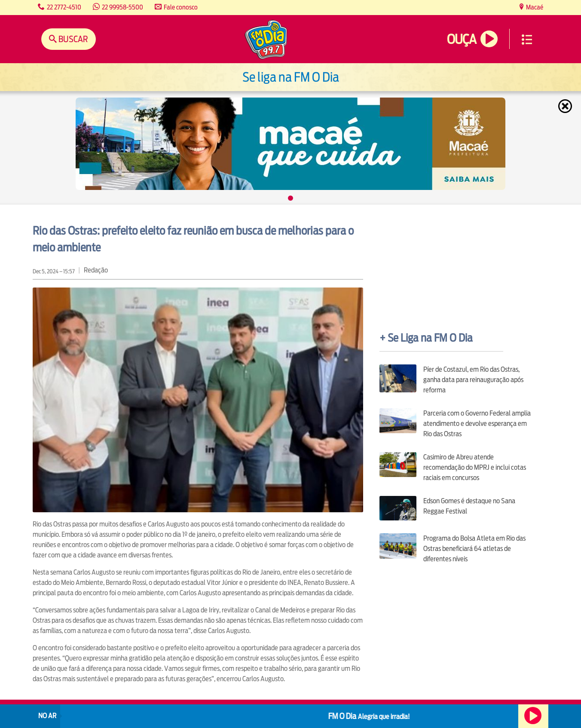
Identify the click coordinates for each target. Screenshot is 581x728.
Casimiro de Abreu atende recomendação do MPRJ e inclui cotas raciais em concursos (475, 467)
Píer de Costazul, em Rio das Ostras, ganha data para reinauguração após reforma (473, 380)
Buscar (72, 39)
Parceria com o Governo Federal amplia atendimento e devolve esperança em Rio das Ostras (477, 424)
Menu (527, 40)
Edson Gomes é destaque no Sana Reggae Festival (469, 506)
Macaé (534, 7)
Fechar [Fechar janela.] (566, 106)
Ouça (462, 39)
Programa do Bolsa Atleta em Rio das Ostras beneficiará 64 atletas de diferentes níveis (474, 549)
